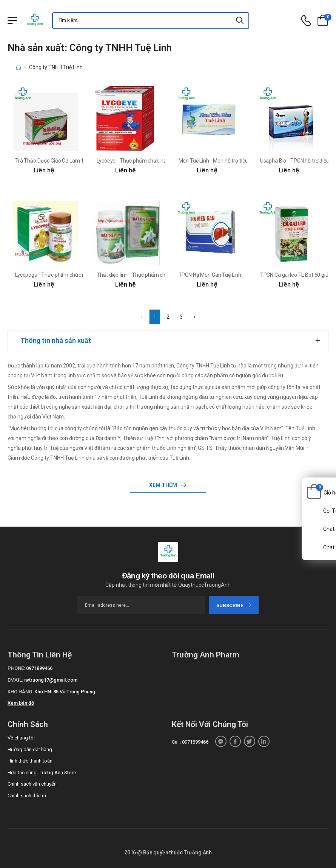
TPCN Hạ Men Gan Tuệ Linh (210, 275)
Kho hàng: (20, 692)
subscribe (234, 605)
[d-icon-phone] (306, 21)
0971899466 (39, 668)
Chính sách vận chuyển (32, 784)
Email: (15, 680)
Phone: (16, 668)
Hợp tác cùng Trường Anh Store (42, 773)
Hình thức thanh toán (30, 761)
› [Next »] (194, 317)
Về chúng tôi (21, 738)
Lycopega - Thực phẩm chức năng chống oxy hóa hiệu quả (82, 275)
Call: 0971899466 (190, 742)
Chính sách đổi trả (27, 796)
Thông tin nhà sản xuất (56, 340)
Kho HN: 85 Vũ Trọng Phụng (65, 692)
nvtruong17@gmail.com (51, 680)
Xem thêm (164, 485)
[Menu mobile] (12, 20)
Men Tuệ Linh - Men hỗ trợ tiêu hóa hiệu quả (229, 161)
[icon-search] (240, 21)
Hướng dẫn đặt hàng (30, 749)
